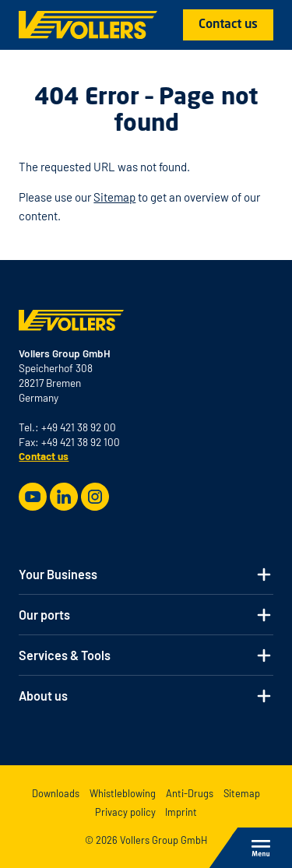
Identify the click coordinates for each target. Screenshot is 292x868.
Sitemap (114, 197)
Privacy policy (125, 812)
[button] (146, 574)
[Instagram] (95, 497)
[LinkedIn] (64, 497)
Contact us (228, 25)
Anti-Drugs (190, 793)
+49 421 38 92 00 (79, 427)
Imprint (181, 812)
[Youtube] (33, 497)
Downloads (56, 793)
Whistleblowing (123, 793)
